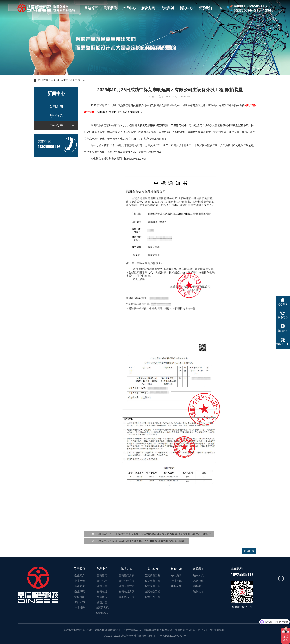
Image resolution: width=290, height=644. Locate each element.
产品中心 (129, 8)
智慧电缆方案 (127, 592)
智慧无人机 (102, 608)
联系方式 (198, 575)
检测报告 (80, 608)
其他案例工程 (152, 597)
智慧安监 (102, 602)
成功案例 (167, 8)
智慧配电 (102, 581)
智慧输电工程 (152, 575)
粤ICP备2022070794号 (173, 636)
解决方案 (148, 8)
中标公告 (80, 80)
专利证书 (80, 602)
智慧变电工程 (152, 586)
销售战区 (198, 586)
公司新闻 (56, 106)
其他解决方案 (127, 597)
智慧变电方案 (127, 586)
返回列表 (249, 551)
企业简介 (80, 575)
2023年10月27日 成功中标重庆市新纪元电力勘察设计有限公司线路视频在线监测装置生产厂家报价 (154, 534)
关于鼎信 (110, 8)
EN (220, 8)
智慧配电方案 (127, 581)
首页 (53, 80)
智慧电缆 (102, 592)
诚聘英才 (198, 592)
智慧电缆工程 (152, 592)
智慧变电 (102, 586)
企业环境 (80, 592)
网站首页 (91, 8)
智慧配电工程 (152, 581)
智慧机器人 (102, 613)
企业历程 (80, 581)
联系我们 (205, 8)
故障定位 (102, 597)
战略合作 (198, 581)
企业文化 (80, 586)
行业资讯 (56, 116)
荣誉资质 (80, 597)
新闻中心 (186, 8)
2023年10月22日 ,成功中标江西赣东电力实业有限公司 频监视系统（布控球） (142, 541)
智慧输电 (102, 575)
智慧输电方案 (127, 575)
